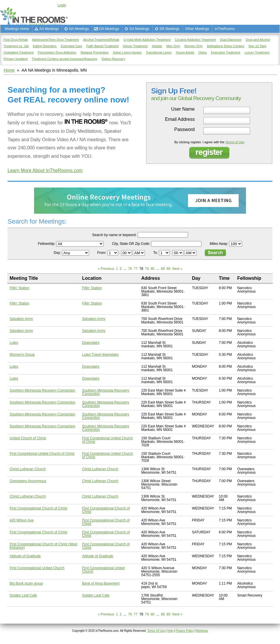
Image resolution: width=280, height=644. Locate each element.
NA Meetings (79, 29)
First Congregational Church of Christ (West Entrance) (44, 546)
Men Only (173, 46)
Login (62, 5)
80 (152, 269)
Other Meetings (197, 29)
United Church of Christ (28, 438)
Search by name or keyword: (114, 235)
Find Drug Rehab (16, 40)
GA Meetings (139, 29)
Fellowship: (47, 244)
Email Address (180, 119)
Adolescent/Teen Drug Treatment (55, 40)
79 (147, 269)
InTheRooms (225, 29)
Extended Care (71, 46)
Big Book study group (26, 583)
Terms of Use (235, 142)
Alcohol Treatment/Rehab (101, 40)
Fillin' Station (20, 288)
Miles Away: (219, 244)
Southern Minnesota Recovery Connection (42, 390)
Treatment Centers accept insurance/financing (65, 59)
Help (170, 631)
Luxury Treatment (257, 52)
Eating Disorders (45, 46)
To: (156, 253)
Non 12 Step (257, 46)
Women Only (193, 46)
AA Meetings (49, 29)
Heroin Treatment (135, 46)
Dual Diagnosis (231, 40)
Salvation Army (21, 319)
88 (163, 269)
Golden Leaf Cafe (23, 595)
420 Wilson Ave (22, 520)
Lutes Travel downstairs (100, 355)
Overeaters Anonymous (28, 481)
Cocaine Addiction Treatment (195, 40)
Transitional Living (159, 52)
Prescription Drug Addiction (57, 52)
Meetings (202, 631)
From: (102, 253)
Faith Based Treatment (102, 46)
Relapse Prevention (95, 52)
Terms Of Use (156, 631)
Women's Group (22, 355)
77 (135, 269)
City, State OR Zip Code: (131, 244)
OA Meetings (109, 29)
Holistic (157, 46)
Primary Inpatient (16, 59)
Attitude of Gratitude (25, 556)
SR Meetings (170, 29)
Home (9, 70)
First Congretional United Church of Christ (108, 440)
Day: (58, 253)
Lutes (14, 343)
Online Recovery (113, 59)
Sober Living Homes (127, 52)
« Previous (106, 269)
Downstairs (91, 343)
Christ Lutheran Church (28, 469)
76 (130, 269)
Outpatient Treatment (18, 52)
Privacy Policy (185, 631)
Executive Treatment (226, 52)
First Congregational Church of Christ (38, 508)
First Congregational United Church (37, 568)
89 (168, 269)
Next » (177, 269)
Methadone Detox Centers (226, 46)
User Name (183, 109)
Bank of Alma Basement (101, 583)
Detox (203, 52)
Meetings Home (17, 29)
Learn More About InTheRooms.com (45, 170)
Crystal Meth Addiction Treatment (147, 40)
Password (185, 130)
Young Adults (185, 52)
